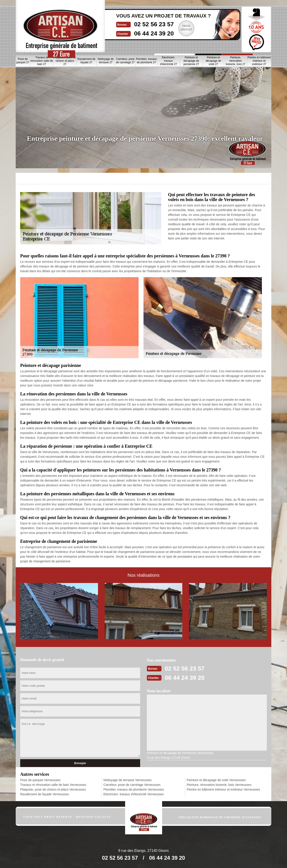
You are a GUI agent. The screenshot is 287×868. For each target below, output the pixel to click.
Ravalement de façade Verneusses (45, 794)
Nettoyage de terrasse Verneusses (127, 780)
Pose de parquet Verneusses (40, 780)
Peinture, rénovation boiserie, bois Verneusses (219, 785)
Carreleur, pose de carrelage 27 (125, 61)
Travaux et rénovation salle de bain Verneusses (53, 785)
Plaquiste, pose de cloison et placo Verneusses (53, 789)
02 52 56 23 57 (136, 24)
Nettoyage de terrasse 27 (106, 61)
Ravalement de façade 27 (86, 61)
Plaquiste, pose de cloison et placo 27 (65, 61)
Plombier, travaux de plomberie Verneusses (134, 789)
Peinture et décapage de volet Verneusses (216, 780)
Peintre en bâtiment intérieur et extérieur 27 (259, 61)
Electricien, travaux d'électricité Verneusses (134, 794)
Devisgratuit (171, 28)
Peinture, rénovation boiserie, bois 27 (236, 61)
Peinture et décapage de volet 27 (213, 61)
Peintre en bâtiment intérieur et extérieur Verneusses (223, 789)
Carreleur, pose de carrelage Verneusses (132, 785)
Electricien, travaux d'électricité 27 (168, 61)
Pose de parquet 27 (23, 61)
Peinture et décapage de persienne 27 (191, 61)
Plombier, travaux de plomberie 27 (147, 61)
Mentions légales (93, 817)
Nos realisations (217, 44)
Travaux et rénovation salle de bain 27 (42, 61)
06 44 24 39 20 (136, 33)
